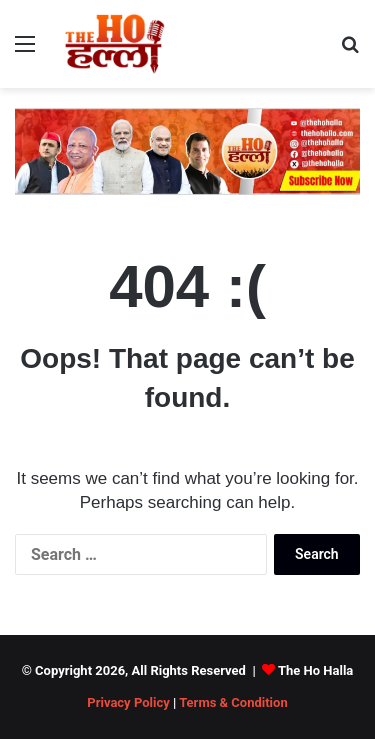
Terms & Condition (233, 702)
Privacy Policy (128, 702)
